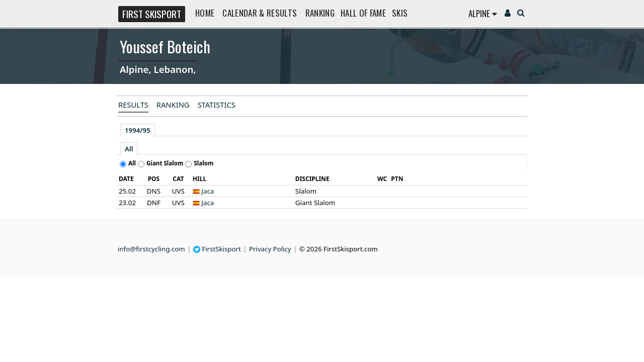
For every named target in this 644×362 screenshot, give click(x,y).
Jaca (208, 191)
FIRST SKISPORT (152, 14)
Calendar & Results (260, 13)
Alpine (483, 13)
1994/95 (138, 130)
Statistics (216, 105)
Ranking (320, 13)
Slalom (204, 163)
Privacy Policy (270, 249)
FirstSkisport (217, 249)
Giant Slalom (165, 163)
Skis (400, 13)
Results (133, 105)
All (129, 149)
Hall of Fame (363, 13)
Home (205, 13)
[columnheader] (129, 179)
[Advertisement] (53, 149)
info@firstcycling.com (151, 249)
